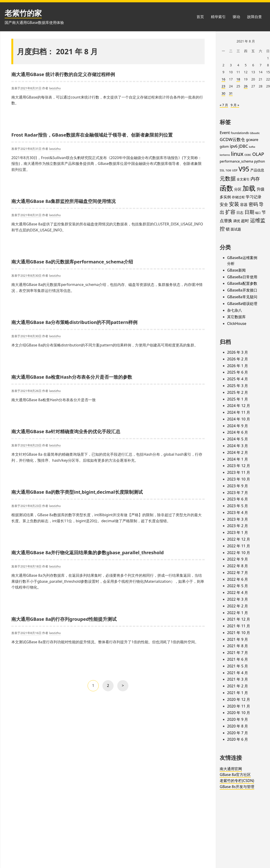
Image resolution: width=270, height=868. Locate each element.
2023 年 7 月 (238, 493)
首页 (200, 17)
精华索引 (218, 17)
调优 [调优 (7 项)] (237, 221)
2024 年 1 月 (238, 459)
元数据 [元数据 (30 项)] (228, 178)
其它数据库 (236, 317)
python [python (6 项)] (259, 161)
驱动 (236, 17)
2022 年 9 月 (238, 559)
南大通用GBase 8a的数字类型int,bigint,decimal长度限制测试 (77, 492)
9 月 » (235, 105)
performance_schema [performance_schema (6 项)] (236, 161)
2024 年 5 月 (238, 439)
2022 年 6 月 (238, 579)
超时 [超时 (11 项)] (245, 221)
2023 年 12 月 (239, 466)
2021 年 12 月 (239, 619)
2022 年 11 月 (239, 546)
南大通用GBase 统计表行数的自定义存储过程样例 (63, 74)
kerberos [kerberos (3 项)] (225, 155)
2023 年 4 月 (238, 512)
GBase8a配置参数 (242, 283)
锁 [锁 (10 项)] (228, 229)
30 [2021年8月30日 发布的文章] (223, 93)
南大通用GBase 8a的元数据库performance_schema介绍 (72, 262)
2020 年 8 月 (238, 726)
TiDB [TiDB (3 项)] (228, 170)
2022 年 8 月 (238, 566)
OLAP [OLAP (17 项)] (258, 154)
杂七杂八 (235, 310)
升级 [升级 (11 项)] (260, 189)
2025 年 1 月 (238, 399)
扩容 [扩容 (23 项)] (230, 212)
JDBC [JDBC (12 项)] (243, 146)
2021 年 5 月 (238, 666)
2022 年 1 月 (238, 613)
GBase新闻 (236, 270)
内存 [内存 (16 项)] (255, 179)
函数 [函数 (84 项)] (226, 188)
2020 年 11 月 (239, 706)
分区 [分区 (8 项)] (238, 189)
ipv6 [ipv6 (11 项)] (234, 146)
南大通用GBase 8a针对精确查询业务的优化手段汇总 (66, 431)
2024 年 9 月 (238, 426)
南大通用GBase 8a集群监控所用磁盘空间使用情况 (64, 201)
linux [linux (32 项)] (237, 154)
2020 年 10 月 (239, 713)
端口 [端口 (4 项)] (258, 213)
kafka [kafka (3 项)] (252, 147)
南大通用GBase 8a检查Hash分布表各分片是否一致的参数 (72, 377)
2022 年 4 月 (238, 593)
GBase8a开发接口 (242, 290)
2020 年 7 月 (238, 733)
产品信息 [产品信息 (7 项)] (257, 170)
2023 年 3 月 (238, 519)
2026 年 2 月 (238, 359)
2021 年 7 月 (238, 653)
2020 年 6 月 (238, 739)
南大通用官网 (231, 769)
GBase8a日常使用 (242, 277)
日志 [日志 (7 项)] (240, 212)
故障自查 (254, 17)
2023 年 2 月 (238, 526)
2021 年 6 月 (238, 659)
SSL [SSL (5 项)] (222, 170)
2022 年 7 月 (238, 573)
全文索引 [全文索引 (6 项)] (243, 179)
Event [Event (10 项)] (225, 133)
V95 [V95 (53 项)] (244, 169)
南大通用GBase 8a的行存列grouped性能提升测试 (64, 619)
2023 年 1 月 (238, 532)
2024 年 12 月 (239, 406)
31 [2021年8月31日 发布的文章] (231, 93)
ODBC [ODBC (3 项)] (248, 155)
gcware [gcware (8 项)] (252, 140)
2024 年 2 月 (238, 452)
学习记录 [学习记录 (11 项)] (254, 197)
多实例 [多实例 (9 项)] (225, 197)
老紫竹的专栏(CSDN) (237, 781)
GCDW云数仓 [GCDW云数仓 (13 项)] (232, 139)
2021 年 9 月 (238, 639)
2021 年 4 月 (238, 673)
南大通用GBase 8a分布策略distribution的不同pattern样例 (74, 322)
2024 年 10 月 (239, 419)
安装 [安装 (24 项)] (234, 204)
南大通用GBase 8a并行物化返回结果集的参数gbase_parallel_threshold (87, 553)
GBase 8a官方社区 (235, 775)
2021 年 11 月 (239, 626)
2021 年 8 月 (238, 646)
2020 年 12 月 (239, 699)
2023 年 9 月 (238, 486)
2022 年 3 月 (238, 599)
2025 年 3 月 (238, 386)
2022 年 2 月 (238, 606)
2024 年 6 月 (238, 432)
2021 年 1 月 (238, 693)
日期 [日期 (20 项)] (249, 212)
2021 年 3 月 (238, 679)
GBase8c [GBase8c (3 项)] (255, 133)
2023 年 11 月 (239, 472)
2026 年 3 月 (238, 352)
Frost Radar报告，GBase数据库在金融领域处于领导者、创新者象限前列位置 (92, 135)
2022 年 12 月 (239, 539)
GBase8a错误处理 (242, 304)
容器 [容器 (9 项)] (244, 205)
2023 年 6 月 (238, 499)
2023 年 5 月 (238, 506)
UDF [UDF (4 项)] (235, 170)
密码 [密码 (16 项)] (253, 204)
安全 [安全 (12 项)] (224, 204)
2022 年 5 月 (238, 586)
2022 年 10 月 (239, 553)
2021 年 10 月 (239, 633)
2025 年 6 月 (238, 372)
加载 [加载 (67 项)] (249, 188)
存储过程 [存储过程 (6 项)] (238, 197)
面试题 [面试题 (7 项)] (236, 229)
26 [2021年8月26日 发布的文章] (246, 86)
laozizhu (55, 88)
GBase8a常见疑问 (242, 297)
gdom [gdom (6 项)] (224, 146)
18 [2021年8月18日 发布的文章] (238, 79)
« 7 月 (224, 105)
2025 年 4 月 (238, 379)
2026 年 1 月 (238, 366)
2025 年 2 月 (238, 392)
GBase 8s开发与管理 (237, 787)
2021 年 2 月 (238, 686)
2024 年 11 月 (239, 412)
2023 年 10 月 (239, 479)
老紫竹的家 (23, 13)
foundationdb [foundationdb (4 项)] (240, 133)
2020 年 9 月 (238, 719)
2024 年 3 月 (238, 446)
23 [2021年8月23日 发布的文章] (223, 86)
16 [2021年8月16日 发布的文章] (223, 79)
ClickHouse (237, 323)
